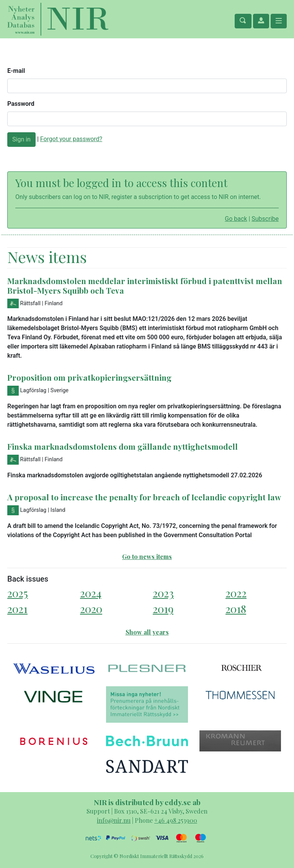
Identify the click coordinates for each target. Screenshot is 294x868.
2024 (91, 593)
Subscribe (265, 219)
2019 (163, 609)
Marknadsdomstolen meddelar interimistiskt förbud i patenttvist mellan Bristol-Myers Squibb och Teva (145, 285)
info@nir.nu (114, 820)
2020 (91, 609)
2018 (236, 609)
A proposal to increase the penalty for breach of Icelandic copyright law (144, 497)
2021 (17, 609)
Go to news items (147, 556)
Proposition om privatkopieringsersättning (89, 377)
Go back (236, 219)
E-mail (16, 71)
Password (21, 104)
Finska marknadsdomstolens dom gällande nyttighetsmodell (122, 446)
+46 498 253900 (176, 820)
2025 (18, 593)
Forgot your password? (71, 139)
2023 (163, 593)
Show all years (147, 632)
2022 (236, 593)
